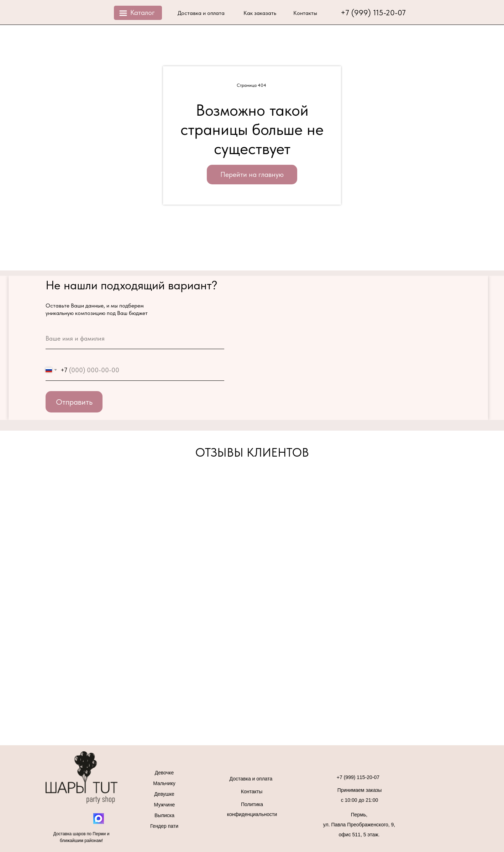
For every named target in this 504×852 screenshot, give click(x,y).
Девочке (164, 773)
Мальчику (164, 783)
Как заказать (260, 13)
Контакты (305, 13)
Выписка (164, 815)
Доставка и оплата (201, 13)
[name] (135, 338)
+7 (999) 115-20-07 (373, 12)
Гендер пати (164, 826)
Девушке (164, 794)
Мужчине (165, 805)
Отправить (74, 402)
